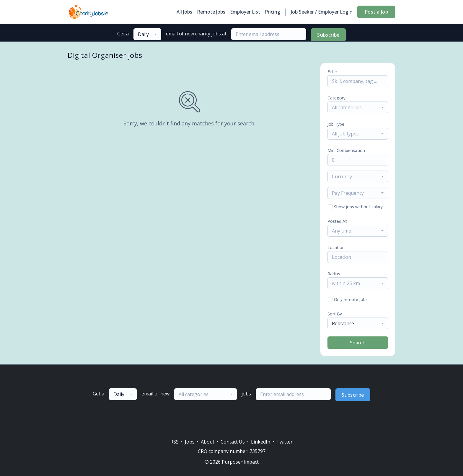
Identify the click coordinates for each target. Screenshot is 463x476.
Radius (334, 274)
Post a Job (376, 12)
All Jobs (184, 12)
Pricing (273, 12)
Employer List (245, 12)
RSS (175, 442)
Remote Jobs (211, 12)
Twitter (285, 442)
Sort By (335, 314)
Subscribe (328, 35)
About (208, 442)
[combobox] (147, 34)
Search (358, 343)
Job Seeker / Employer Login (322, 12)
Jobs (190, 442)
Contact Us (233, 442)
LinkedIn (261, 442)
